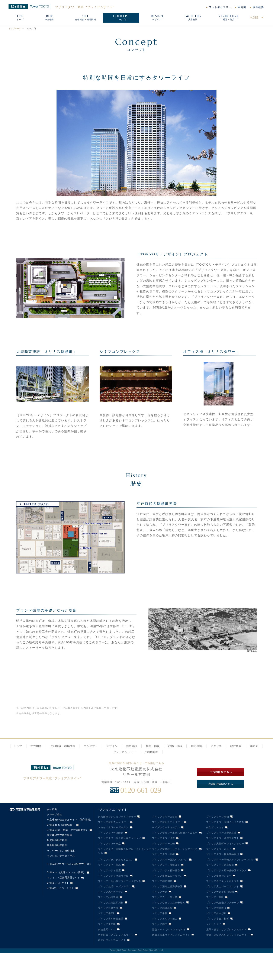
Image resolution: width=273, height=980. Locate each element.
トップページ (15, 28)
